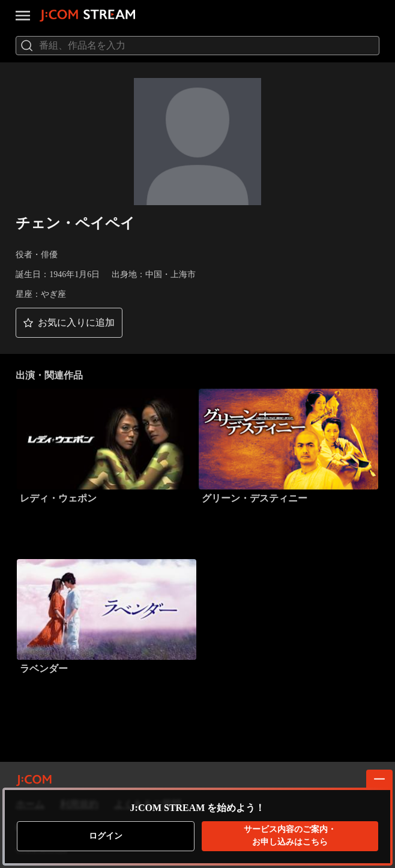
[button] (69, 323)
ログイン (106, 836)
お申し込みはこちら (290, 835)
